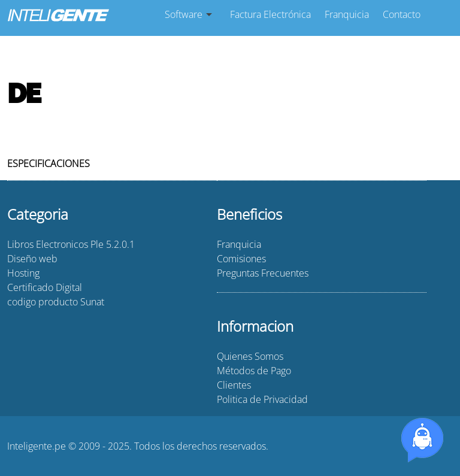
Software (184, 14)
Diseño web (32, 259)
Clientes (234, 385)
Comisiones (241, 259)
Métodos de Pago (254, 371)
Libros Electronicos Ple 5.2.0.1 (71, 244)
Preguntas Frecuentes (263, 273)
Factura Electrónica (270, 14)
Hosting (23, 273)
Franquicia (347, 14)
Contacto (402, 14)
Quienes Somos (250, 356)
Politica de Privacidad (262, 399)
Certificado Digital (45, 287)
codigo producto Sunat (56, 302)
